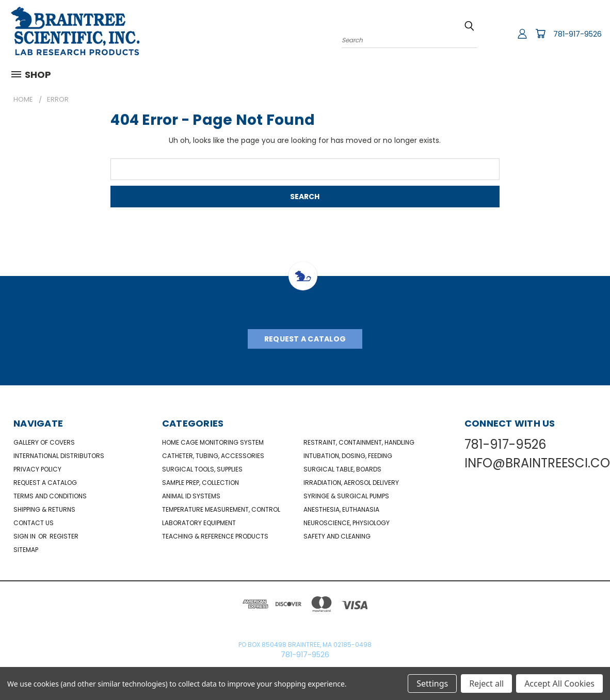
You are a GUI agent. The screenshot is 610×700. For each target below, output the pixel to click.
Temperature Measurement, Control (221, 509)
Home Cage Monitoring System (213, 442)
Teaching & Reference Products (215, 536)
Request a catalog (45, 483)
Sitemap (26, 550)
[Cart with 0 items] (540, 34)
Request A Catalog (305, 339)
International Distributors (59, 456)
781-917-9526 (577, 34)
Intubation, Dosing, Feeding (348, 456)
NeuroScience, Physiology (347, 523)
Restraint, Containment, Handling (359, 442)
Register (64, 536)
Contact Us (34, 523)
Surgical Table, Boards (342, 469)
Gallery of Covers (44, 442)
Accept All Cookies (559, 683)
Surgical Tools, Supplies (202, 469)
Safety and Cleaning (337, 536)
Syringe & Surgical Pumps (346, 496)
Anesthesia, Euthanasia (341, 509)
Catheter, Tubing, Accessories (213, 456)
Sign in (25, 536)
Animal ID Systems (191, 496)
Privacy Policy (37, 469)
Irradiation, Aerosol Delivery (351, 483)
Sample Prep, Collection (200, 483)
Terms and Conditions (50, 496)
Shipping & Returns (44, 509)
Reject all (486, 683)
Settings (432, 683)
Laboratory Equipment (199, 523)
